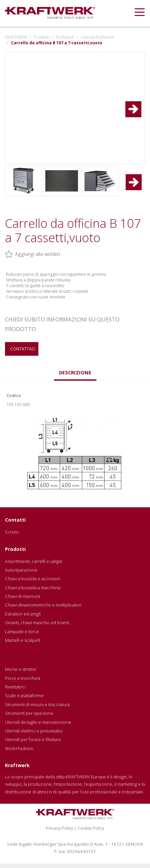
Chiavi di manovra (22, 596)
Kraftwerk (65, 37)
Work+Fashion (19, 748)
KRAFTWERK (16, 37)
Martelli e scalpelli (23, 640)
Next (137, 104)
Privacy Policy (60, 828)
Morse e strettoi (21, 669)
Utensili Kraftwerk (97, 37)
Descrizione (75, 372)
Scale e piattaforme (24, 695)
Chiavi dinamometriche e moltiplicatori (43, 605)
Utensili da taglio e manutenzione (38, 722)
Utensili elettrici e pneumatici (34, 731)
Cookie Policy (91, 828)
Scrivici (12, 532)
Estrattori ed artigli (23, 614)
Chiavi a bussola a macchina (33, 588)
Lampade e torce (22, 632)
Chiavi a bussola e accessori (33, 579)
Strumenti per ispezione (29, 713)
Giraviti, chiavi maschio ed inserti (37, 623)
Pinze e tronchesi (22, 678)
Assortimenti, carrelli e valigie (34, 561)
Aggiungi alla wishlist (38, 254)
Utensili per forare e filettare (33, 739)
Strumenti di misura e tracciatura (37, 704)
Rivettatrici (15, 687)
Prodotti (41, 37)
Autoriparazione (21, 570)
